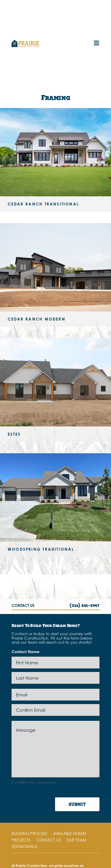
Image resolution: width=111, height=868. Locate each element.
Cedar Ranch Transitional (43, 204)
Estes (14, 434)
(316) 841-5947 (85, 605)
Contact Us (48, 840)
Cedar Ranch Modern (37, 319)
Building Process (29, 834)
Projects (21, 840)
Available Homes (70, 834)
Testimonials (24, 847)
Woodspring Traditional (41, 549)
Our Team (76, 840)
